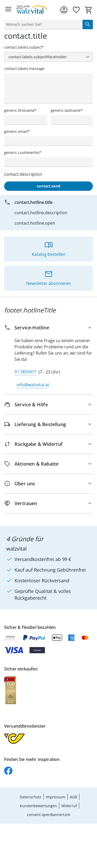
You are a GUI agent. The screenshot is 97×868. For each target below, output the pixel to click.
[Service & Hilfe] (48, 405)
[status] (42, 24)
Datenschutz (31, 797)
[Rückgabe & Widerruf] (48, 444)
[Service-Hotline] (48, 328)
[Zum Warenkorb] (89, 10)
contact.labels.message (24, 68)
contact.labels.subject (23, 47)
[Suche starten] (88, 24)
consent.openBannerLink (48, 815)
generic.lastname (66, 110)
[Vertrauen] (48, 503)
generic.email (16, 131)
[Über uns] (48, 484)
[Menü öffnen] (8, 10)
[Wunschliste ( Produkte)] (76, 10)
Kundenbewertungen (38, 806)
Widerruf (69, 806)
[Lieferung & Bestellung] (48, 424)
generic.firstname (19, 110)
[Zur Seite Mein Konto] (64, 10)
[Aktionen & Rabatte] (48, 464)
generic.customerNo (22, 152)
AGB (73, 797)
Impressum (56, 797)
